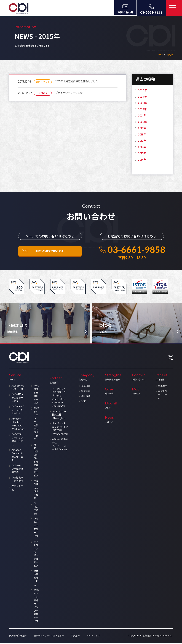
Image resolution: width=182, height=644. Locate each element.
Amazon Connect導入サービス (18, 456)
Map (139, 392)
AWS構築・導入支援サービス (18, 399)
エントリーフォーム (163, 399)
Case (114, 392)
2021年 (141, 117)
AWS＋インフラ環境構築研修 (18, 470)
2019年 (141, 129)
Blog (114, 407)
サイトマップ (92, 637)
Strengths (114, 378)
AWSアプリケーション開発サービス (18, 441)
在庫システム (18, 489)
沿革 (85, 402)
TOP (158, 56)
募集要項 (163, 389)
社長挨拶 (87, 387)
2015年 (141, 155)
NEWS (169, 56)
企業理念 (87, 392)
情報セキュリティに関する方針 (48, 637)
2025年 (141, 92)
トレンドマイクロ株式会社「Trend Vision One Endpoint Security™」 (60, 399)
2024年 (141, 98)
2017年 (141, 142)
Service (24, 378)
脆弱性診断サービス (37, 579)
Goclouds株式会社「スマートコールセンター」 (61, 445)
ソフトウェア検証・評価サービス (37, 555)
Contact (139, 378)
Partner (60, 381)
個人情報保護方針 (18, 637)
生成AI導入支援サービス (37, 491)
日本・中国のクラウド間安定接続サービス (37, 461)
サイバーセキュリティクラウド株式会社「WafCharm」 (61, 430)
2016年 (141, 148)
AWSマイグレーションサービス (18, 411)
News (114, 421)
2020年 (141, 123)
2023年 (141, 104)
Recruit (162, 378)
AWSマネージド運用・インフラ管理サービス (37, 607)
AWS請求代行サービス (18, 389)
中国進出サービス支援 (18, 481)
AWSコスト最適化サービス (37, 396)
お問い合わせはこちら (50, 253)
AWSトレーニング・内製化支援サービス (37, 425)
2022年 (141, 110)
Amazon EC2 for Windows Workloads (18, 425)
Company (87, 378)
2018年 (141, 136)
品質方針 (74, 637)
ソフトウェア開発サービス (37, 529)
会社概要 (87, 397)
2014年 (141, 161)
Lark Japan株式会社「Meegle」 (60, 416)
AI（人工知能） (37, 510)
